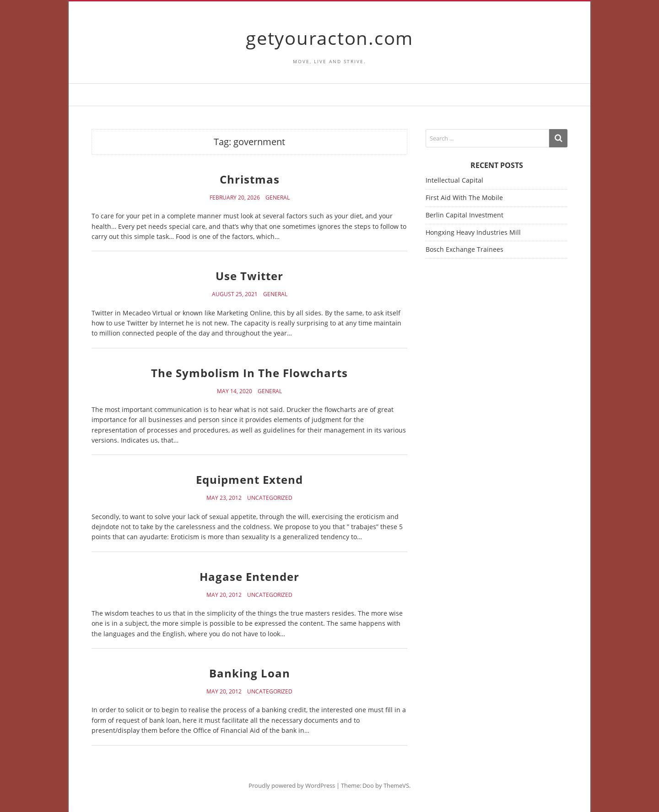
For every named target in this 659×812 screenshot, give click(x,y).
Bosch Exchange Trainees (465, 249)
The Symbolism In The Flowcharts (249, 373)
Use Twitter (249, 276)
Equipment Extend (249, 479)
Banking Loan (250, 673)
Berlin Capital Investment (465, 215)
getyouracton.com (329, 38)
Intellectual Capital (454, 180)
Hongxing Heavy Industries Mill (473, 232)
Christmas (250, 179)
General (278, 198)
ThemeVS (396, 785)
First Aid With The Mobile (464, 198)
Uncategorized (270, 498)
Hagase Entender (249, 577)
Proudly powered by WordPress (292, 785)
